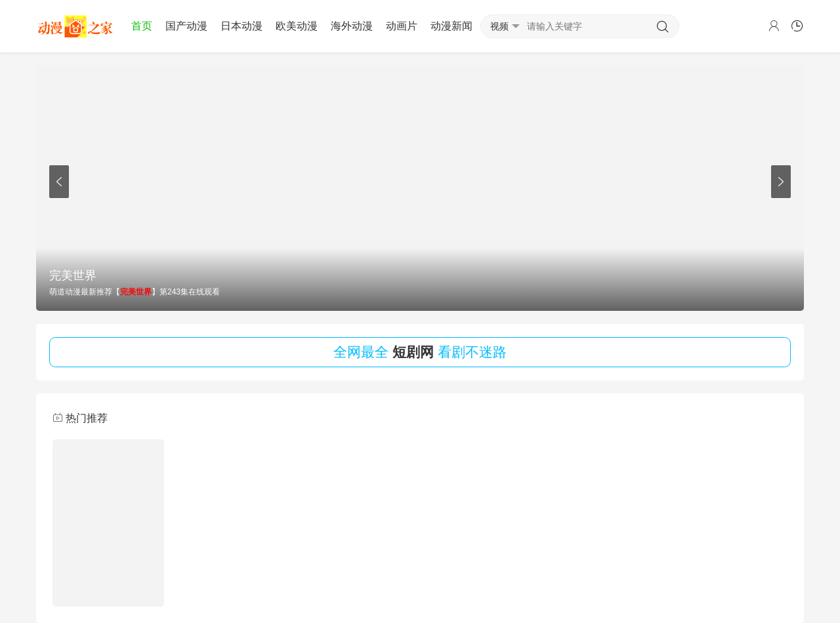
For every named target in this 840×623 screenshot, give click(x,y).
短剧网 (413, 352)
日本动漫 (241, 26)
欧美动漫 (297, 26)
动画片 (402, 26)
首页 (142, 26)
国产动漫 (186, 26)
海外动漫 (352, 26)
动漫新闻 (451, 26)
